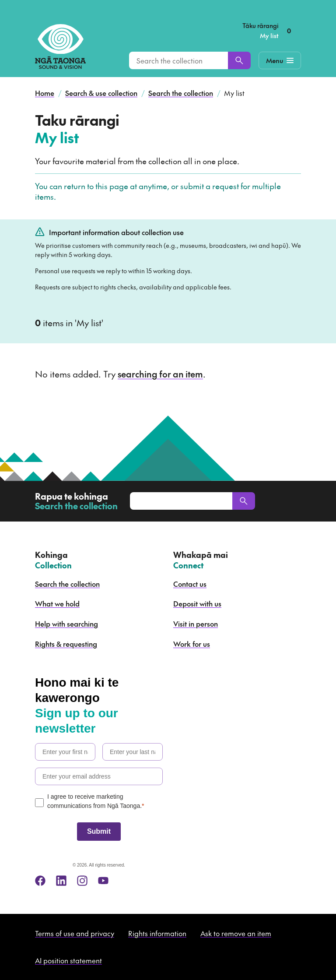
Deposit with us (197, 603)
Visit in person (196, 624)
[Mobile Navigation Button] (280, 60)
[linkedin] (61, 881)
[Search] (239, 60)
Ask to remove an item (236, 933)
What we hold (57, 603)
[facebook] (40, 881)
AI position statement (68, 960)
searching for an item (160, 374)
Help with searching (66, 624)
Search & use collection (101, 93)
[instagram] (82, 881)
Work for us (192, 644)
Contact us (190, 584)
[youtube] (103, 881)
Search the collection (181, 93)
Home (45, 93)
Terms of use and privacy (75, 933)
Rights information (157, 933)
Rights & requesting (66, 644)
